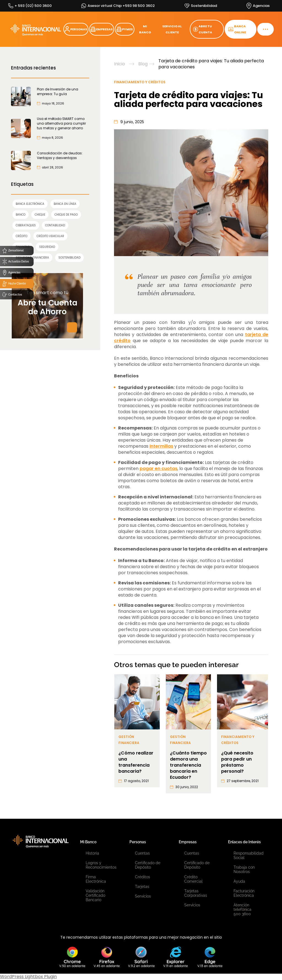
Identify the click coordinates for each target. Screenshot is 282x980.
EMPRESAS (102, 29)
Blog (143, 64)
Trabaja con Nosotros (244, 869)
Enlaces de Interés (244, 842)
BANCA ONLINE (237, 29)
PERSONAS (76, 29)
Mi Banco (88, 842)
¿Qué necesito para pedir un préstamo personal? (237, 762)
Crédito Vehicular (50, 236)
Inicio (120, 64)
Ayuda (239, 881)
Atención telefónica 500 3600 (242, 909)
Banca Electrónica (30, 204)
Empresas (188, 842)
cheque (40, 215)
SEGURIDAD (47, 247)
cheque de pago (66, 215)
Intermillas (161, 446)
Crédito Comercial (193, 879)
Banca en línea (65, 204)
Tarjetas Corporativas (196, 893)
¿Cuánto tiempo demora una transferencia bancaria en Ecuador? (188, 765)
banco (21, 215)
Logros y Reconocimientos (99, 865)
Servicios (143, 896)
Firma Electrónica (96, 879)
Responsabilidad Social (247, 855)
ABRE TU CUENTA (203, 29)
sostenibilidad (69, 258)
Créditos (143, 877)
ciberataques (26, 225)
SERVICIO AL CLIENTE (172, 29)
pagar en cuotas (158, 468)
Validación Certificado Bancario (95, 895)
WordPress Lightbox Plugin (28, 977)
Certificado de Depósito (148, 865)
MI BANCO (145, 29)
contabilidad (55, 225)
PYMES (125, 29)
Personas (138, 842)
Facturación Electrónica (244, 893)
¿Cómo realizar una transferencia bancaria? (136, 762)
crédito (21, 236)
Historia (92, 853)
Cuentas (142, 853)
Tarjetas (142, 887)
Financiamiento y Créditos (140, 82)
